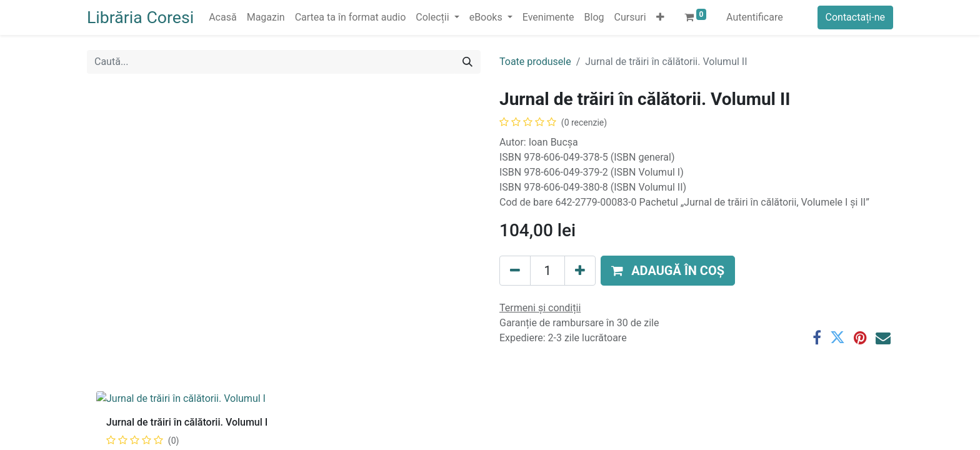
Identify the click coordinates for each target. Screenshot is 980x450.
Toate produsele (535, 62)
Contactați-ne (856, 17)
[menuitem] (222, 17)
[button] (660, 17)
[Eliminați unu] (515, 271)
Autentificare (755, 17)
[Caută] (467, 62)
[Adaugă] (580, 271)
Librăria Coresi (140, 17)
